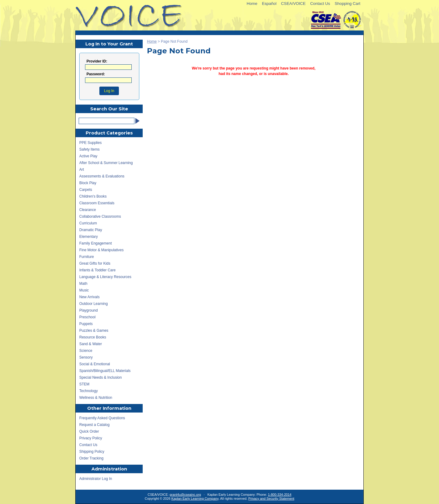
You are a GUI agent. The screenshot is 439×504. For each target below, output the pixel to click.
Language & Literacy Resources (105, 277)
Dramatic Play (91, 230)
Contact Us (320, 4)
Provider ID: (97, 61)
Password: (96, 74)
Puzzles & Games (94, 331)
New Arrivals (89, 297)
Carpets (86, 190)
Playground (89, 310)
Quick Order (89, 431)
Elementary (89, 237)
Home (252, 4)
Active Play (88, 156)
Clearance (88, 210)
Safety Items (89, 149)
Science (86, 351)
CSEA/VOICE (293, 4)
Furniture (87, 257)
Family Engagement (96, 243)
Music (84, 290)
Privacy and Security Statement (271, 499)
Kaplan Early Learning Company (195, 499)
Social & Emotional (95, 364)
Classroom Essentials (97, 203)
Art (82, 170)
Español (269, 4)
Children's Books (93, 196)
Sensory (86, 357)
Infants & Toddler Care (97, 270)
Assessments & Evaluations (102, 176)
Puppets (86, 324)
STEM (84, 384)
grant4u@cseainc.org (185, 495)
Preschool (87, 317)
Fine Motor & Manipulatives (101, 250)
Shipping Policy (92, 452)
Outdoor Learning (93, 304)
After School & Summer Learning (106, 163)
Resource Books (93, 337)
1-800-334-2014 (280, 495)
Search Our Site (109, 109)
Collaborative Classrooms (100, 216)
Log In (109, 91)
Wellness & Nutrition (96, 398)
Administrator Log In (96, 479)
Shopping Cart (348, 4)
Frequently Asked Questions (102, 418)
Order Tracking (91, 458)
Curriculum (88, 223)
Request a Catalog (94, 425)
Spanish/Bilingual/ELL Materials (105, 371)
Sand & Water (91, 344)
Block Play (88, 183)
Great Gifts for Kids (95, 263)
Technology (89, 391)
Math (83, 284)
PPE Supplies (90, 143)
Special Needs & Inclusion (100, 377)
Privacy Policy (91, 438)
